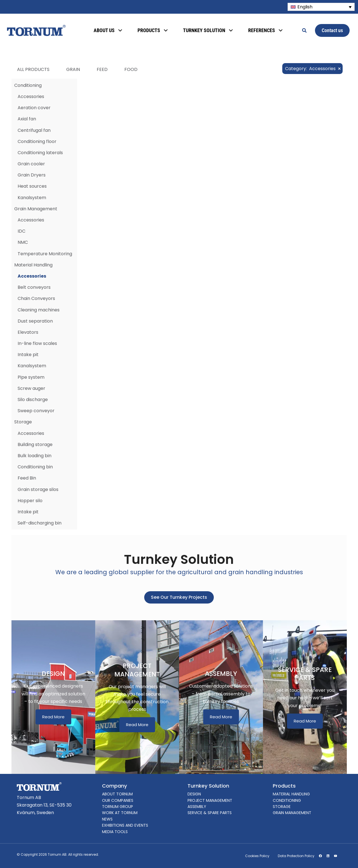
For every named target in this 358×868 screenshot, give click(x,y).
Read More (53, 717)
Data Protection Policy (296, 856)
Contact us (332, 30)
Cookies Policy (257, 856)
